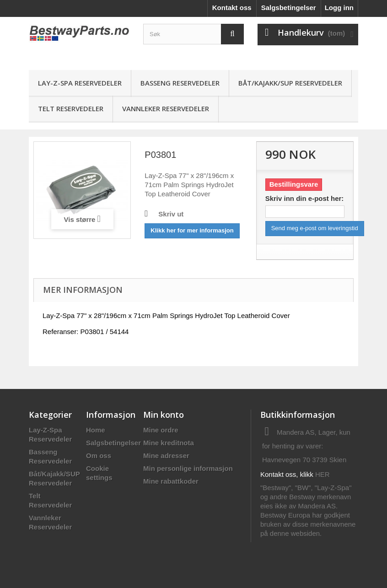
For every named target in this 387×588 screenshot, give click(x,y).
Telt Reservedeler (71, 108)
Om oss (99, 456)
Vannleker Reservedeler (166, 108)
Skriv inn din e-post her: (305, 198)
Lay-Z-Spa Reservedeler (80, 83)
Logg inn (339, 8)
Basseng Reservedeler (180, 83)
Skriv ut (171, 214)
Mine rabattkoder (171, 481)
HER (322, 474)
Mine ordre (161, 430)
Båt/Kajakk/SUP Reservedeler (290, 83)
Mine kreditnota (169, 443)
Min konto (164, 415)
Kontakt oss (232, 8)
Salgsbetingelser (289, 8)
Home (96, 430)
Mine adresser (166, 456)
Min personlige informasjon (188, 468)
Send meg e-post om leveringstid (315, 228)
